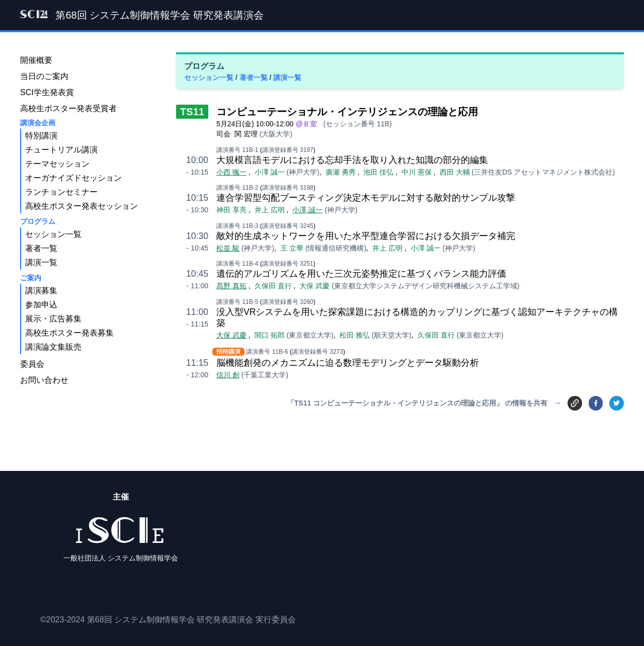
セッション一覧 (210, 77)
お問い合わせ (44, 380)
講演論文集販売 (53, 347)
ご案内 (31, 278)
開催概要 (36, 60)
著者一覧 (255, 77)
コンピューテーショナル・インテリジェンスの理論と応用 (347, 112)
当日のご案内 (44, 76)
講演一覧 (287, 77)
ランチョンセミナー (61, 192)
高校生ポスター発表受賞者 (68, 108)
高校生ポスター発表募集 (69, 333)
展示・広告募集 (53, 319)
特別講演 (41, 136)
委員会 (32, 364)
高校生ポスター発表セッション (82, 206)
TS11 (192, 112)
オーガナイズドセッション (73, 178)
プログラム (38, 221)
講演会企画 (38, 123)
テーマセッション (57, 164)
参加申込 (41, 305)
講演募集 (41, 291)
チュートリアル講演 (61, 150)
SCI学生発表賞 (47, 92)
